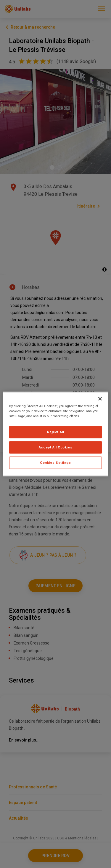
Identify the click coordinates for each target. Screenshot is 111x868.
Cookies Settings (55, 463)
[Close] (100, 399)
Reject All (56, 432)
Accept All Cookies (55, 447)
